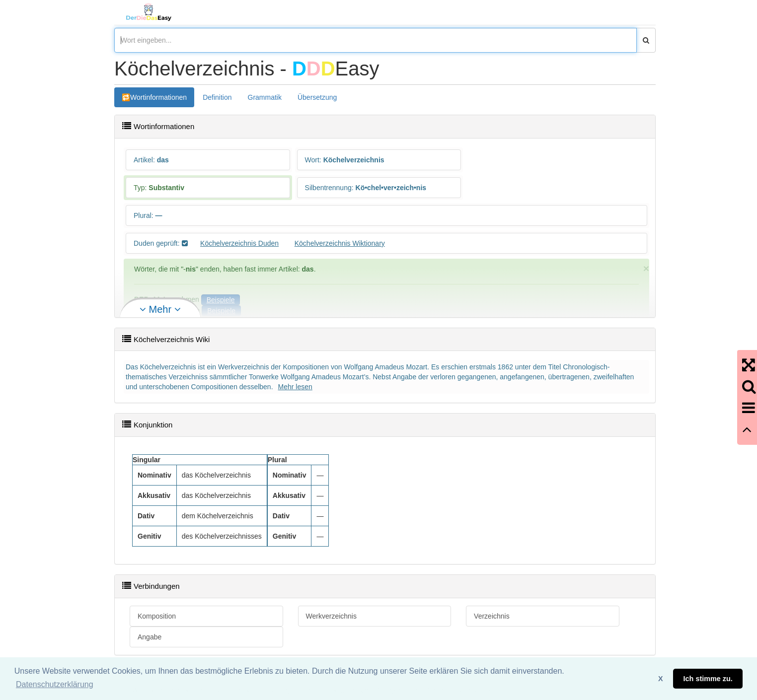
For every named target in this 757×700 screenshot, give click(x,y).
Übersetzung (317, 97)
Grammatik (265, 97)
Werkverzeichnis (331, 616)
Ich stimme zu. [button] (708, 679)
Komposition (157, 616)
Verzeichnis (492, 616)
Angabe (150, 637)
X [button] (661, 679)
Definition (217, 97)
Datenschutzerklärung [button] (55, 684)
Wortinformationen (158, 97)
